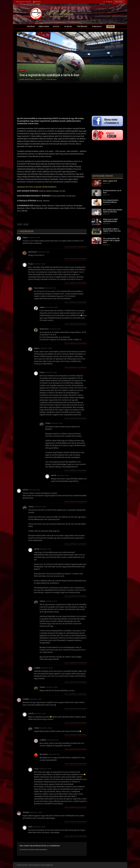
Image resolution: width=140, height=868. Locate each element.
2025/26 (56, 27)
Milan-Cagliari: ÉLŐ (110, 181)
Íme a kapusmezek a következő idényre (111, 201)
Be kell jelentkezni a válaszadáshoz (76, 247)
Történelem (82, 27)
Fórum (111, 27)
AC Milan (68, 27)
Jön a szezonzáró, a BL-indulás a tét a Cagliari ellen (111, 241)
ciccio (36, 769)
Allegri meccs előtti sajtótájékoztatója (110, 220)
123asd (48, 423)
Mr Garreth (44, 754)
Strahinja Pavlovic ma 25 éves (112, 192)
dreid (30, 827)
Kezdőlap (31, 27)
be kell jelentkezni (41, 850)
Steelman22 (33, 252)
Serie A (22, 70)
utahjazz (26, 812)
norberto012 (29, 80)
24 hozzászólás (51, 80)
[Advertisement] (52, 102)
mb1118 (54, 475)
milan (20, 224)
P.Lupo (31, 264)
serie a (26, 224)
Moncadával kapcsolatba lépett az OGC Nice (113, 211)
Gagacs (25, 237)
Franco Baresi (39, 288)
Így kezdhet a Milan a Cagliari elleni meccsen (112, 230)
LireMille (37, 668)
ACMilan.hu (97, 27)
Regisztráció (119, 2)
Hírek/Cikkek (44, 27)
